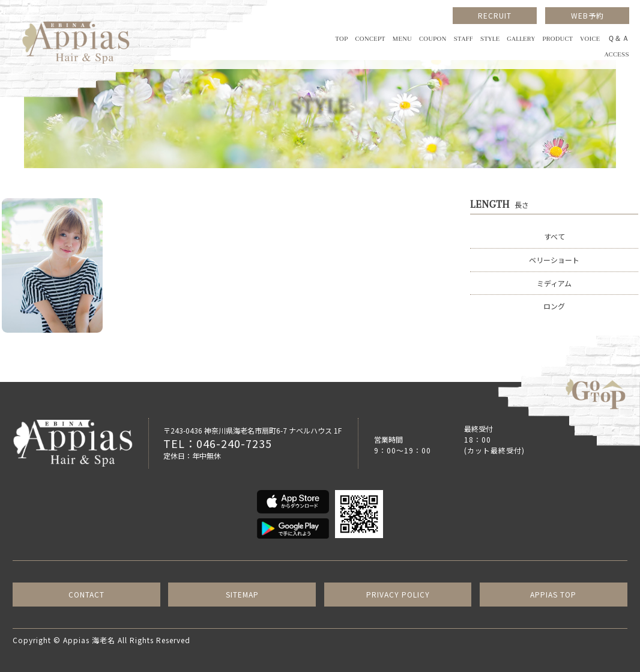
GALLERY (521, 39)
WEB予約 (587, 15)
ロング (554, 306)
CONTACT (86, 594)
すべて (554, 236)
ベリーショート (554, 260)
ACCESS (617, 54)
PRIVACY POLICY (398, 594)
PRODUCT (557, 39)
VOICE (590, 39)
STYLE (490, 39)
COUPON (433, 39)
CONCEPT (370, 39)
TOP (341, 39)
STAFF (463, 39)
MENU (402, 39)
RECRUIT (495, 15)
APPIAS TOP (553, 594)
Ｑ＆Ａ (619, 39)
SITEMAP (242, 594)
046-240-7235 (234, 443)
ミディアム (554, 283)
